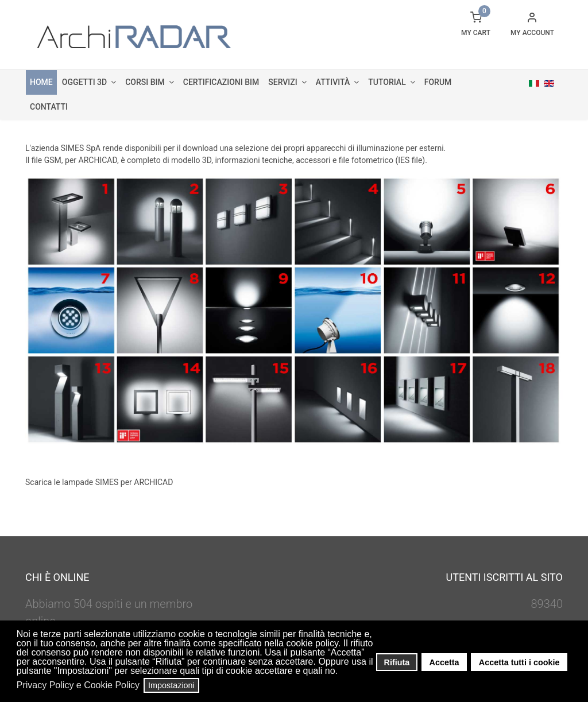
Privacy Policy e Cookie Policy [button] (78, 685)
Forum (438, 82)
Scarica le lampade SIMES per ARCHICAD (99, 482)
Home (41, 82)
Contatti (49, 107)
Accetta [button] (444, 662)
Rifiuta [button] (397, 662)
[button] (341, 672)
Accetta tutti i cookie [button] (519, 662)
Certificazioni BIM (221, 82)
